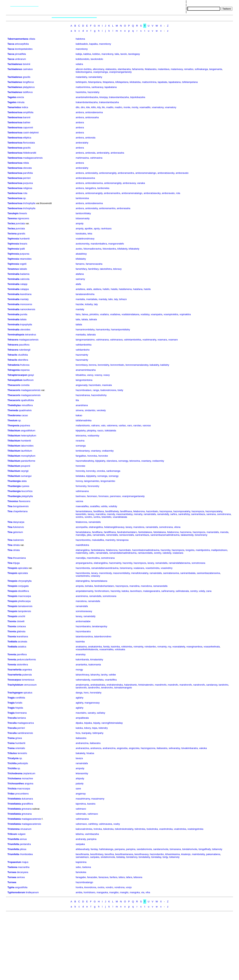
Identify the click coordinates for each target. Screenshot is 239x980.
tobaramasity (83, 218)
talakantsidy (187, 535)
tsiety (120, 390)
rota (25, 193)
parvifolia (28, 173)
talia (117, 54)
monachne (27, 778)
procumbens (22, 794)
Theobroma (14, 415)
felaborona (139, 511)
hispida (19, 708)
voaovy (98, 375)
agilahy (79, 698)
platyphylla (27, 496)
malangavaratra (151, 591)
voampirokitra (171, 314)
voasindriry (167, 568)
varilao (122, 425)
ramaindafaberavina (180, 563)
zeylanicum (29, 773)
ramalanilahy (95, 77)
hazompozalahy (214, 511)
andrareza (96, 748)
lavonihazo (136, 591)
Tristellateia (14, 799)
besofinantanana (124, 854)
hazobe (80, 304)
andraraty (81, 839)
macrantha (24, 867)
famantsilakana (84, 511)
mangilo (124, 892)
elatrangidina (96, 527)
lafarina (80, 834)
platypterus (29, 87)
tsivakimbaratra (190, 748)
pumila (24, 314)
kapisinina (81, 862)
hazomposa (166, 511)
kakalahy (154, 365)
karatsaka (81, 234)
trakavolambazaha (119, 97)
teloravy (117, 269)
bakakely (80, 753)
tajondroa (81, 804)
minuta (21, 102)
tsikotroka (108, 829)
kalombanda (82, 659)
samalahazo (82, 857)
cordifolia (20, 698)
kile (88, 107)
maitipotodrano (219, 550)
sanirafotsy (184, 514)
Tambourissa (15, 112)
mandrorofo (186, 685)
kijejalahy (81, 431)
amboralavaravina (85, 178)
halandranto (131, 685)
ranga (96, 390)
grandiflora (27, 804)
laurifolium (26, 451)
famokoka (81, 872)
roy (169, 647)
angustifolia (21, 887)
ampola (80, 586)
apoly (97, 228)
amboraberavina (94, 112)
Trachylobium (15, 685)
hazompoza (198, 511)
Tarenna (12, 218)
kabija (79, 54)
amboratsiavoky (166, 173)
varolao (137, 425)
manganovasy (92, 703)
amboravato (182, 173)
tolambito (107, 517)
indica (25, 107)
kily (99, 107)
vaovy (90, 375)
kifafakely (122, 249)
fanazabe (92, 877)
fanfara (113, 877)
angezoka (134, 748)
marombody (105, 573)
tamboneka (103, 188)
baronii (27, 117)
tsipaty (97, 723)
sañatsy (101, 713)
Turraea (12, 872)
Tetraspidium (15, 380)
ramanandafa (160, 586)
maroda (224, 532)
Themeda (13, 410)
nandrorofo (199, 685)
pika (89, 535)
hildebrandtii (30, 153)
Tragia (11, 698)
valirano (95, 425)
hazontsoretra (83, 540)
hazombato (95, 385)
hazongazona (148, 748)
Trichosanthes (16, 783)
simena (80, 410)
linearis (23, 213)
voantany (96, 451)
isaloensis (18, 540)
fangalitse (81, 456)
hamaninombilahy (85, 330)
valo (103, 425)
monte (127, 107)
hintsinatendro (146, 685)
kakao (79, 415)
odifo (92, 553)
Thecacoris (14, 385)
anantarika (81, 665)
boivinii (27, 64)
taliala (23, 319)
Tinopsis (12, 568)
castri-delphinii (31, 133)
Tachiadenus (15, 64)
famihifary (93, 269)
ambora (80, 112)
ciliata (32, 39)
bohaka (89, 586)
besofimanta (82, 854)
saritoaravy (97, 87)
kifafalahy (81, 259)
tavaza (79, 758)
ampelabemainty (84, 591)
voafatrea (115, 314)
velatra (79, 64)
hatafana (138, 289)
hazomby (166, 550)
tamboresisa (82, 198)
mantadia (81, 335)
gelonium (18, 532)
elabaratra (111, 69)
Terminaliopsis (16, 335)
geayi (31, 375)
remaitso (189, 69)
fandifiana (99, 511)
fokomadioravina (92, 249)
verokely (101, 410)
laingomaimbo (92, 481)
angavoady (82, 385)
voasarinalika (106, 649)
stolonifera (22, 665)
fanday (94, 849)
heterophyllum (29, 436)
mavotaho (81, 713)
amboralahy (82, 143)
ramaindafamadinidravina (123, 553)
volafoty (113, 506)
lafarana (138, 877)
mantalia (80, 299)
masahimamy (83, 799)
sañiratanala (182, 591)
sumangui (26, 476)
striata (16, 545)
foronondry (93, 486)
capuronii (28, 127)
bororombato (117, 365)
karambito (81, 514)
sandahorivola (144, 849)
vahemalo (81, 814)
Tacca (11, 44)
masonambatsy (124, 514)
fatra (78, 314)
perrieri (27, 178)
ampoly (80, 223)
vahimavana (82, 491)
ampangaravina (84, 563)
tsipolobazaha (138, 97)
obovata (27, 168)
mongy (79, 670)
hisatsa (90, 753)
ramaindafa (150, 514)
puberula (27, 675)
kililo (93, 107)
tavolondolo (97, 59)
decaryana (22, 872)
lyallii (22, 249)
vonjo (129, 887)
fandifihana (126, 511)
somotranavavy (84, 611)
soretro (88, 517)
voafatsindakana (130, 314)
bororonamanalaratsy (137, 365)
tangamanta (216, 69)
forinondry (81, 486)
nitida (26, 163)
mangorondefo (116, 244)
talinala (93, 319)
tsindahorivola (190, 849)
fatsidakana (160, 532)
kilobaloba (135, 82)
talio (111, 299)
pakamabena (213, 854)
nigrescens (23, 218)
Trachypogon (15, 693)
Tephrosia (13, 239)
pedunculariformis (26, 659)
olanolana (112, 461)
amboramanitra (126, 173)
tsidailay (121, 857)
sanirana (211, 514)
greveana (27, 809)
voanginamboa (194, 647)
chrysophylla (25, 581)
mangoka (135, 892)
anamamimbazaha (86, 370)
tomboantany (83, 451)
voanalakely (179, 647)
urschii (22, 616)
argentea (27, 670)
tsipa (95, 728)
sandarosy (212, 685)
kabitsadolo (82, 44)
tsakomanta (95, 665)
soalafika (95, 506)
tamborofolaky (83, 213)
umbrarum (20, 59)
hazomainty (82, 355)
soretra (79, 517)
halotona (80, 39)
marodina (100, 514)
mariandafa (213, 532)
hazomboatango (84, 882)
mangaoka (102, 892)
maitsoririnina (149, 82)
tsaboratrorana (108, 390)
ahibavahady (82, 849)
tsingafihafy (205, 849)
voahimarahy (149, 340)
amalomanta (82, 685)
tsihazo (123, 299)
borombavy (82, 365)
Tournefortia (15, 670)
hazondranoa (83, 395)
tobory (87, 728)
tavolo (124, 54)
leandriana (26, 294)
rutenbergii (25, 350)
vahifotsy (93, 824)
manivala (107, 385)
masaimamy (98, 799)
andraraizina (82, 748)
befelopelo (81, 82)
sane (78, 789)
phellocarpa (24, 601)
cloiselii (21, 621)
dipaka (79, 723)
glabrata (21, 631)
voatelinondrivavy (85, 239)
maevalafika (82, 506)
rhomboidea (26, 854)
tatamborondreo (103, 636)
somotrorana (224, 514)
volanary (96, 576)
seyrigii (25, 471)
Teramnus (13, 269)
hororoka (92, 456)
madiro (119, 107)
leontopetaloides (24, 49)
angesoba (122, 748)
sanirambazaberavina (208, 573)
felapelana (108, 82)
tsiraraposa (122, 540)
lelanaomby (82, 773)
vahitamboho (83, 350)
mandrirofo (161, 685)
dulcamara (27, 799)
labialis (23, 269)
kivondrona (90, 887)
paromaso (115, 496)
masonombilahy (121, 573)
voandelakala (120, 517)
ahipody (80, 778)
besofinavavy (141, 854)
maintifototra (82, 545)
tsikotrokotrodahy (124, 829)
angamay (81, 794)
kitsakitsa (81, 375)
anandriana (82, 405)
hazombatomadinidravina (146, 550)
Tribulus (12, 753)
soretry (157, 553)
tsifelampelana (190, 82)
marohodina (93, 558)
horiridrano (89, 892)
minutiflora (27, 405)
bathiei (27, 122)
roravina (80, 441)
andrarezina (82, 743)
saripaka (80, 844)
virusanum (26, 829)
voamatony (158, 107)
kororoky (91, 471)
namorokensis (28, 309)
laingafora (91, 188)
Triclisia (12, 789)
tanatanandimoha (85, 294)
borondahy (103, 365)
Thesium (12, 420)
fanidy (106, 647)
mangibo (114, 892)
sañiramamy (168, 591)
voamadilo (145, 107)
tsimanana (175, 849)
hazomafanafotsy (85, 461)
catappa (24, 289)
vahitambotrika (84, 345)
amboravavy (129, 183)
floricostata (29, 143)
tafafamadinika (84, 420)
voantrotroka (166, 829)
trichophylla (29, 203)
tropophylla (26, 324)
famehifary (81, 269)
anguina (29, 783)
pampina (92, 839)
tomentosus (28, 680)
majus (25, 862)
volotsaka (120, 649)
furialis (19, 703)
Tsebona (12, 867)
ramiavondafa (127, 535)
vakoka (203, 748)
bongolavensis (21, 506)
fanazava (103, 877)
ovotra (101, 887)
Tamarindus (14, 107)
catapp (24, 284)
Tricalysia (13, 758)
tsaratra (91, 804)
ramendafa (112, 535)
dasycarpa (19, 522)
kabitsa (87, 54)
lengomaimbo (108, 481)
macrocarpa (25, 596)
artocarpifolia (22, 44)
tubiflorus (28, 92)
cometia (25, 385)
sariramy (80, 279)
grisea (19, 738)
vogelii (23, 264)
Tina (10, 506)
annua (23, 839)
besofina (109, 854)
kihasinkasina (173, 854)
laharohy (95, 675)
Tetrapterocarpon (17, 375)
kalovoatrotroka (84, 829)
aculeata (22, 642)
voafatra (104, 314)
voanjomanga (100, 72)
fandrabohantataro (127, 532)
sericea (21, 877)
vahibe (112, 675)
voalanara (178, 553)
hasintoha (81, 92)
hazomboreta (83, 568)
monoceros (26, 304)
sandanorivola (161, 849)
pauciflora (24, 345)
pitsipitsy (91, 431)
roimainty (138, 647)
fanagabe (81, 877)
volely (202, 591)
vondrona (119, 887)
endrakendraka (115, 685)
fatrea (85, 314)
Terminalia (13, 274)
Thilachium (14, 431)
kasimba (80, 642)
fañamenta (138, 69)
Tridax (11, 794)
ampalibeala (82, 718)
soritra (97, 517)
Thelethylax (14, 405)
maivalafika (98, 540)
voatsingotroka (195, 829)
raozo (100, 431)
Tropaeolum (14, 862)
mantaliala (92, 299)
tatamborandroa (84, 636)
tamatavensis (25, 606)
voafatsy (145, 314)
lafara (122, 877)
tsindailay (156, 857)
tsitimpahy (98, 733)
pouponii (25, 466)
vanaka (141, 183)
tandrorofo (81, 688)
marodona (139, 527)
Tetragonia (14, 370)
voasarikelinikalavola (87, 649)
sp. (25, 198)
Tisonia (12, 621)
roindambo (150, 647)
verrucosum (30, 685)
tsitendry (103, 728)
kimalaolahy (97, 659)
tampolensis (25, 611)
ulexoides (25, 330)
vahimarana (102, 340)
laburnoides (27, 446)
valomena (112, 425)
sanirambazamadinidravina (165, 535)
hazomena (186, 532)
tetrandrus (31, 335)
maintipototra (203, 550)
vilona (177, 527)
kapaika (93, 44)
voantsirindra (152, 568)
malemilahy (82, 553)
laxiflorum (28, 380)
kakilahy (165, 365)
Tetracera (13, 340)
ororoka (101, 471)
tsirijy (165, 857)
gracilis (27, 77)
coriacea (21, 626)
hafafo (106, 289)
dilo (77, 107)
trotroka (98, 829)
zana (209, 591)
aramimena (82, 596)
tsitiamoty (217, 849)
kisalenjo (186, 854)
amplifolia (28, 112)
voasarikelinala (212, 647)
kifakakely (134, 249)
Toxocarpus (14, 680)
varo (129, 425)
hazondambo (157, 854)
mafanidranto (83, 425)
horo (86, 693)
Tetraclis (12, 355)
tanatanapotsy (100, 626)
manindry (110, 540)
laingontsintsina (84, 380)
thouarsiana (19, 558)
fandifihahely (112, 511)
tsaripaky (86, 733)
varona (79, 501)
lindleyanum (32, 892)
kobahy (89, 304)
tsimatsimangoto (123, 688)
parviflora (22, 654)
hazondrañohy (99, 395)
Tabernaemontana (18, 39)
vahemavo (81, 824)
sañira (174, 514)
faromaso (92, 496)
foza (78, 733)
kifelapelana (122, 82)
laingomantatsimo (85, 340)
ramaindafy (163, 514)
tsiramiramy (201, 535)
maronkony (105, 44)
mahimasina (82, 158)
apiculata (23, 568)
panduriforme (28, 461)
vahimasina (96, 158)
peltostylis (23, 763)
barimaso (81, 496)
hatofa (147, 289)
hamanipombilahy (120, 330)
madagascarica (26, 723)
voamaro (173, 340)
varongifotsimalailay (112, 723)
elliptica (27, 138)
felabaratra (151, 69)
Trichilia (12, 763)
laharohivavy (82, 675)
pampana (120, 849)
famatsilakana (83, 532)
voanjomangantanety (120, 72)
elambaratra (124, 69)
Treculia (12, 718)
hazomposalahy (182, 511)
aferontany (98, 69)
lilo (103, 107)
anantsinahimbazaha (87, 97)
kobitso (96, 54)
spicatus (28, 693)
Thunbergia (14, 481)
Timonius (13, 501)
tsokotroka (152, 829)
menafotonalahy (140, 573)
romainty (162, 647)
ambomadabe (83, 621)
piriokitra (94, 314)
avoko (79, 249)
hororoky (80, 471)
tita (77, 400)
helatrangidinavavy (114, 527)
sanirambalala (188, 573)
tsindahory (132, 857)
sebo (78, 867)
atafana (80, 274)
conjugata (23, 586)
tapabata (163, 82)
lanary (91, 514)
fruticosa (25, 365)
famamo (80, 264)
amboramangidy (108, 173)
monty (135, 107)
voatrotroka (180, 829)
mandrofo (173, 685)
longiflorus (28, 82)
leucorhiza (27, 491)
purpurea (28, 183)
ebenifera (23, 360)
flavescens (25, 501)
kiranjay (103, 97)
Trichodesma (15, 773)
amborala (90, 138)
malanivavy (177, 69)
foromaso (103, 496)
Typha (11, 887)
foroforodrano (102, 591)
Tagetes (12, 97)
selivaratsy (174, 748)
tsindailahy (144, 857)
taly (116, 299)
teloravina (81, 436)
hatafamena (125, 289)
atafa (78, 284)
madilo (110, 107)
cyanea (25, 486)
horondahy (96, 693)
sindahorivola (108, 857)
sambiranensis (25, 733)
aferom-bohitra (84, 69)
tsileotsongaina (84, 72)
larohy (104, 675)
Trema (11, 738)
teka (90, 234)
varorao (147, 425)
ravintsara (106, 228)
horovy (79, 481)
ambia (79, 892)
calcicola (25, 279)
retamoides (26, 259)
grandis (21, 234)
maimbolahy (198, 854)
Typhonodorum (16, 892)
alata (24, 481)
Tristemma (14, 829)
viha (148, 892)
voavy (107, 375)
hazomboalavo (84, 390)
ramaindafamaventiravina (105, 568)
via (143, 892)
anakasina (81, 647)
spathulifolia (27, 400)
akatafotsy (81, 254)
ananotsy (81, 654)
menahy (138, 514)
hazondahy (94, 92)
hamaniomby (103, 330)
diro (83, 107)
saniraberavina (171, 573)
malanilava (164, 69)
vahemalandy (83, 680)
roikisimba (127, 647)
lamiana (22, 718)
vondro (109, 887)
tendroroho (107, 688)
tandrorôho (94, 688)
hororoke (103, 456)
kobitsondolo (82, 59)
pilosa (23, 849)
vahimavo (81, 809)
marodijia (81, 535)
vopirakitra (185, 314)
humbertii (25, 239)
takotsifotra (106, 269)
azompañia (82, 527)
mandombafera (99, 244)
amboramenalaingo (146, 173)
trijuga (16, 563)
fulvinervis (18, 527)
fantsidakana (145, 532)
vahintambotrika (133, 340)
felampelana (95, 82)
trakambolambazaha (87, 102)
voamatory (171, 107)
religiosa (28, 188)
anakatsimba (95, 647)
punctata (20, 223)
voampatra (157, 314)
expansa (25, 370)
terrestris (22, 753)
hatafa (114, 289)
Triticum (12, 834)
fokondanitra (109, 249)
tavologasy (134, 54)
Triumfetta (13, 839)
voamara (162, 340)
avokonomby (82, 244)
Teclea (11, 223)
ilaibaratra (81, 738)
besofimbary (97, 854)
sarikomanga (113, 471)
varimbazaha (92, 834)
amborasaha (92, 117)
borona (93, 365)
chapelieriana (20, 511)
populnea (25, 425)
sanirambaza (198, 514)
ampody (80, 768)
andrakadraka (98, 685)
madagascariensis (33, 158)
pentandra (25, 844)
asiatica (22, 647)
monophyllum (28, 456)
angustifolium (28, 431)
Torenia (12, 654)
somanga (81, 446)
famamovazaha (94, 264)
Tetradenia (14, 365)
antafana (80, 289)
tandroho (223, 685)
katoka (125, 591)
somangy (123, 461)
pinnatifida (20, 54)
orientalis (20, 748)
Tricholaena (14, 778)
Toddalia (12, 642)
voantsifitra (111, 680)
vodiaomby (93, 436)
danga (79, 693)
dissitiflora (24, 591)
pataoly (80, 783)
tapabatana (175, 82)
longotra (190, 550)
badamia (25, 274)
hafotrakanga (106, 849)
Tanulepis (13, 213)
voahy (117, 824)
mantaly (24, 299)
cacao (25, 415)
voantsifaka (97, 680)
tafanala (91, 335)
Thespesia (13, 425)
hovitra (79, 887)
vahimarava (116, 340)
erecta (21, 97)
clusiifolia (23, 355)
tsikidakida (110, 431)
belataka (80, 476)
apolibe (89, 228)
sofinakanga (201, 69)
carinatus (28, 69)
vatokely (167, 553)
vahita (104, 506)
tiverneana (21, 713)
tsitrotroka (140, 829)
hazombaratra (83, 626)
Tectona (12, 234)
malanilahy (81, 77)
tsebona (87, 867)
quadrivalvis (25, 410)
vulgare (22, 834)
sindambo (90, 410)
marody (111, 514)
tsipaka (88, 723)
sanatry (92, 713)
